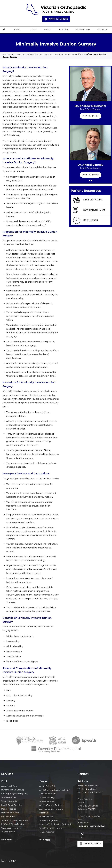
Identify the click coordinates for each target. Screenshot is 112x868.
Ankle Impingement (49, 820)
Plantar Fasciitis (9, 809)
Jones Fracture (8, 832)
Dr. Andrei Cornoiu (91, 168)
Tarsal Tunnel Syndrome (51, 828)
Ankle (43, 781)
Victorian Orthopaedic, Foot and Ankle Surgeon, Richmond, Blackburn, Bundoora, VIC (40, 54)
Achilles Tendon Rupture (51, 809)
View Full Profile (90, 116)
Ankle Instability (47, 798)
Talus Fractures (47, 832)
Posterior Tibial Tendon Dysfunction (56, 824)
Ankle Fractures (47, 801)
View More (7, 840)
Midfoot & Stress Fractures (14, 824)
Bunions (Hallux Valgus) (13, 790)
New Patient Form (94, 210)
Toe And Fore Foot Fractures (15, 820)
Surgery (83, 54)
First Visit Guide (93, 200)
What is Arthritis (9, 801)
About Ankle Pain (48, 786)
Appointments (56, 19)
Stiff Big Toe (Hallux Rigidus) (15, 794)
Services (7, 774)
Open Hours (91, 220)
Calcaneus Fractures (11, 828)
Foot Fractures (8, 816)
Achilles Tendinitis (48, 794)
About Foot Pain (9, 786)
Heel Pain (44, 813)
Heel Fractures (46, 817)
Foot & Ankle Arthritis (11, 805)
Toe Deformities (9, 797)
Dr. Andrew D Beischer (91, 109)
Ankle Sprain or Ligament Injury (54, 790)
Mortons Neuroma (10, 813)
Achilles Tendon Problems (52, 805)
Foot (4, 781)
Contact (83, 774)
